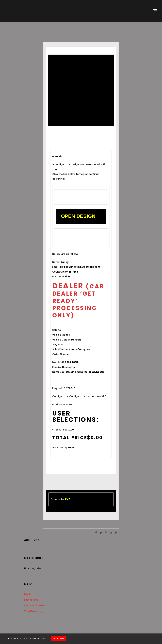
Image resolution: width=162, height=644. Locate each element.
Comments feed (34, 606)
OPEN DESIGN (78, 216)
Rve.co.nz (58, 639)
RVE (68, 499)
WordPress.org (33, 611)
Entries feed (31, 600)
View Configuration (64, 448)
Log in (28, 594)
